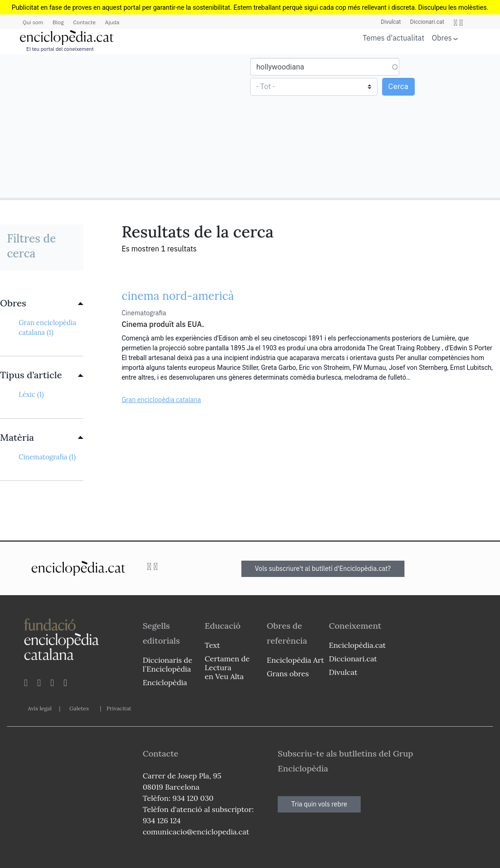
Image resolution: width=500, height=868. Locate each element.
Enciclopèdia (165, 682)
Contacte (84, 22)
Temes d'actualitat (393, 38)
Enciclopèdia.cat (357, 645)
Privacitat (119, 708)
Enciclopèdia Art (296, 660)
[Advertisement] (126, 125)
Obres (442, 38)
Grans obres (288, 674)
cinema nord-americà (178, 296)
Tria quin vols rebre (319, 804)
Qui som (33, 22)
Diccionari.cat (427, 22)
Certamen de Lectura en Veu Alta (227, 667)
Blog (58, 22)
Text (212, 645)
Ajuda (112, 22)
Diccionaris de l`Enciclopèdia (167, 664)
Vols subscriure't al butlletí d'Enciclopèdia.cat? (323, 569)
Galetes (79, 708)
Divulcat (391, 22)
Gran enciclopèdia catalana (161, 400)
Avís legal (40, 708)
